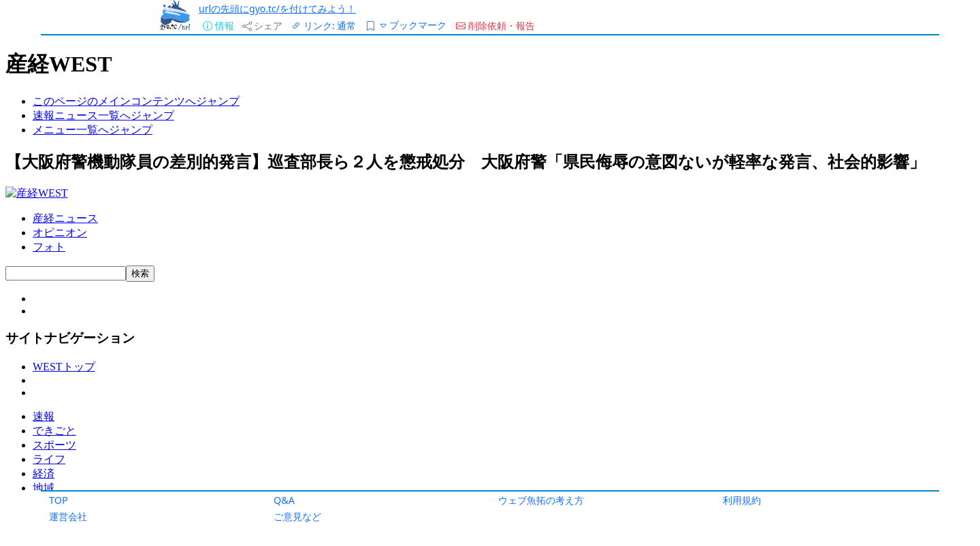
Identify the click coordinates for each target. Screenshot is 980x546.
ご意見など (297, 516)
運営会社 (68, 516)
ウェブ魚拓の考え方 (541, 500)
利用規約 (742, 500)
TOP (59, 500)
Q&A (284, 500)
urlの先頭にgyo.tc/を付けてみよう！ (277, 9)
